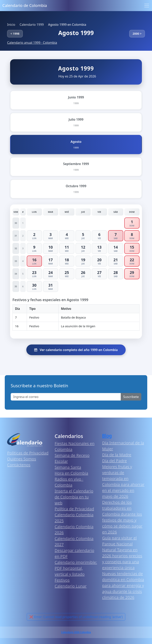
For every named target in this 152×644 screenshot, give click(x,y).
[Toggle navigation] (147, 6)
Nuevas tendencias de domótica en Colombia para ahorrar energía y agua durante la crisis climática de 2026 (123, 585)
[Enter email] (66, 397)
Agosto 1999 (76, 33)
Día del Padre (114, 461)
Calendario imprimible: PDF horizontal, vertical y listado (76, 568)
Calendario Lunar (71, 586)
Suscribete (131, 397)
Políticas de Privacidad (28, 453)
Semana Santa (68, 467)
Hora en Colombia (71, 473)
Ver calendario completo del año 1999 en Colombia (76, 350)
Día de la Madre (117, 455)
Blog (107, 436)
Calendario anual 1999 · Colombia (32, 43)
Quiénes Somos (22, 459)
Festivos (62, 580)
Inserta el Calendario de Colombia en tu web (74, 497)
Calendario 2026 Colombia (76, 632)
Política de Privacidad (74, 509)
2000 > (137, 34)
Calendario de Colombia (25, 5)
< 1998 (15, 34)
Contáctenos (19, 465)
